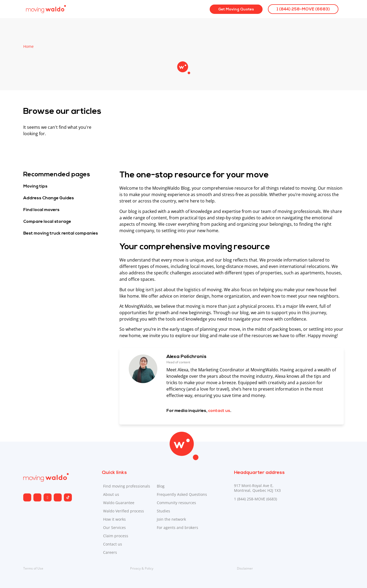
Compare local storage (47, 222)
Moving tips (35, 186)
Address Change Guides (49, 198)
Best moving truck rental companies (61, 233)
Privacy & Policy (142, 568)
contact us (219, 411)
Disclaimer (245, 568)
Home (28, 46)
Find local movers (41, 210)
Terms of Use (33, 568)
